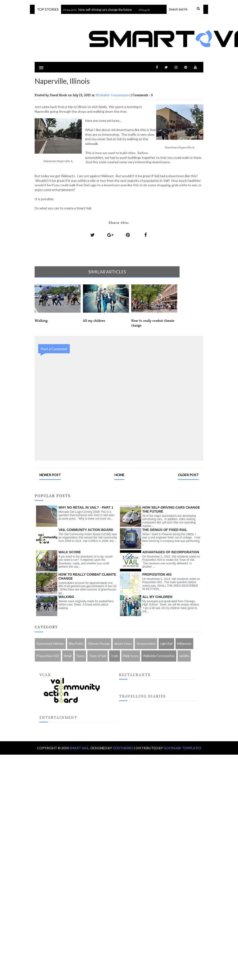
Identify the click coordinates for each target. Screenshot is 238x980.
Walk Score (70, 552)
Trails (115, 656)
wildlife (184, 656)
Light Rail (166, 644)
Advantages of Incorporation (171, 552)
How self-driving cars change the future (107, 10)
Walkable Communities (113, 95)
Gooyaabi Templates (182, 748)
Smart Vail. (80, 748)
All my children (157, 597)
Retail (68, 656)
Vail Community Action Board (86, 530)
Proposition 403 (157, 574)
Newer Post (50, 475)
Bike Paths (76, 644)
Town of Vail (98, 656)
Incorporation (146, 644)
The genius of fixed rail (165, 530)
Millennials (184, 644)
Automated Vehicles (50, 644)
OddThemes (123, 748)
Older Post (188, 475)
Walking (66, 597)
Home (119, 475)
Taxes (80, 656)
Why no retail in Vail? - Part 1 (86, 507)
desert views (123, 644)
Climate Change (99, 644)
